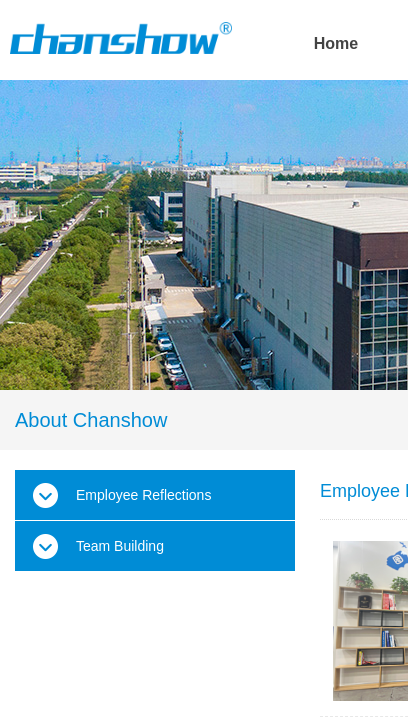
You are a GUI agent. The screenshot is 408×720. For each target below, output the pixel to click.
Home (336, 43)
